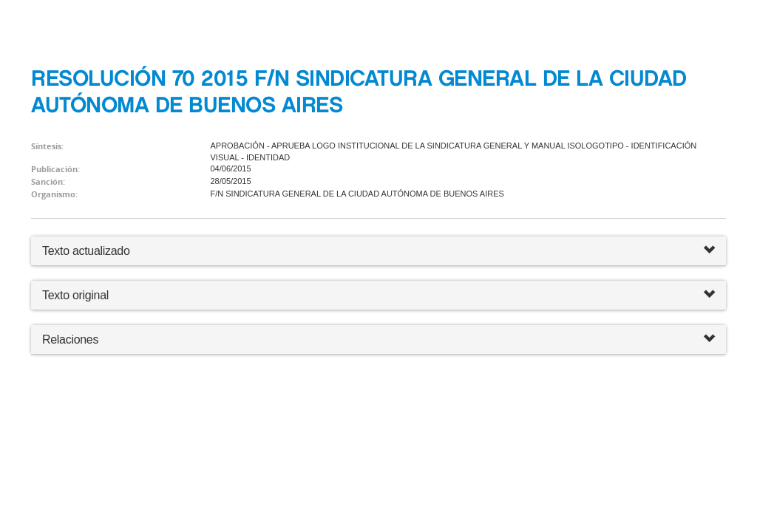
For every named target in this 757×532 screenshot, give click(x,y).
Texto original (75, 295)
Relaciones (378, 340)
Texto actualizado (86, 251)
